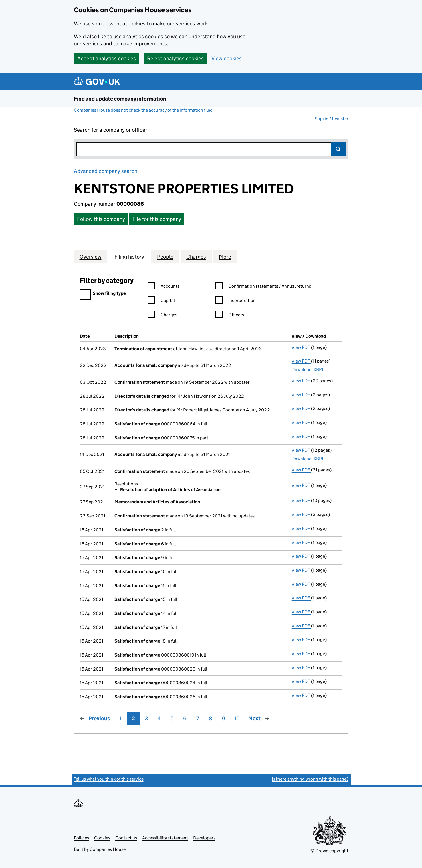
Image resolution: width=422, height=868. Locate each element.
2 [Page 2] (133, 718)
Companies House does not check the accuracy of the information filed (143, 110)
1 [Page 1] (121, 718)
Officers (230, 316)
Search (338, 149)
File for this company (157, 219)
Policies (81, 838)
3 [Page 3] (146, 718)
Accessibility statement (165, 838)
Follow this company (101, 219)
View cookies (227, 58)
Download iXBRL (308, 370)
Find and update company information (120, 99)
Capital (161, 301)
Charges (162, 316)
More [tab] (225, 257)
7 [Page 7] (198, 718)
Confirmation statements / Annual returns (263, 287)
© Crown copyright (329, 851)
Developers (204, 838)
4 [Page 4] (159, 718)
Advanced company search (106, 171)
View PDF (301, 347)
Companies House (108, 849)
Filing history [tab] (129, 257)
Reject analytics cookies (175, 58)
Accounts (164, 287)
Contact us (126, 838)
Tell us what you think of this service (109, 779)
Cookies (102, 838)
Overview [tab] (91, 257)
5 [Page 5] (172, 718)
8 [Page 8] (211, 718)
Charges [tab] (196, 257)
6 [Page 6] (185, 718)
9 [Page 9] (223, 718)
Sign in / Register (332, 119)
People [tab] (165, 257)
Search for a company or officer (111, 130)
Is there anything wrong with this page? (310, 779)
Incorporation (236, 301)
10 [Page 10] (237, 718)
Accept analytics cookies (107, 58)
